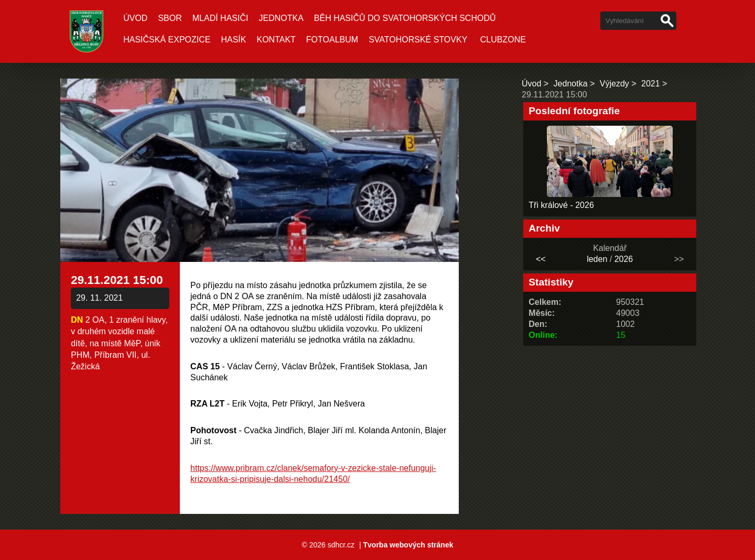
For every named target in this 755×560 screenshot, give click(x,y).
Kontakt (276, 40)
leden (597, 259)
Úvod (135, 18)
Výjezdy (614, 84)
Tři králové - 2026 (561, 205)
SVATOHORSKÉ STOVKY (418, 40)
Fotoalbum (332, 40)
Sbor (170, 18)
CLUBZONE (503, 40)
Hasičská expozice (167, 40)
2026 (624, 259)
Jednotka (281, 18)
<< (541, 259)
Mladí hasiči (220, 18)
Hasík (233, 40)
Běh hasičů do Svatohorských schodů (405, 18)
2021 (651, 84)
